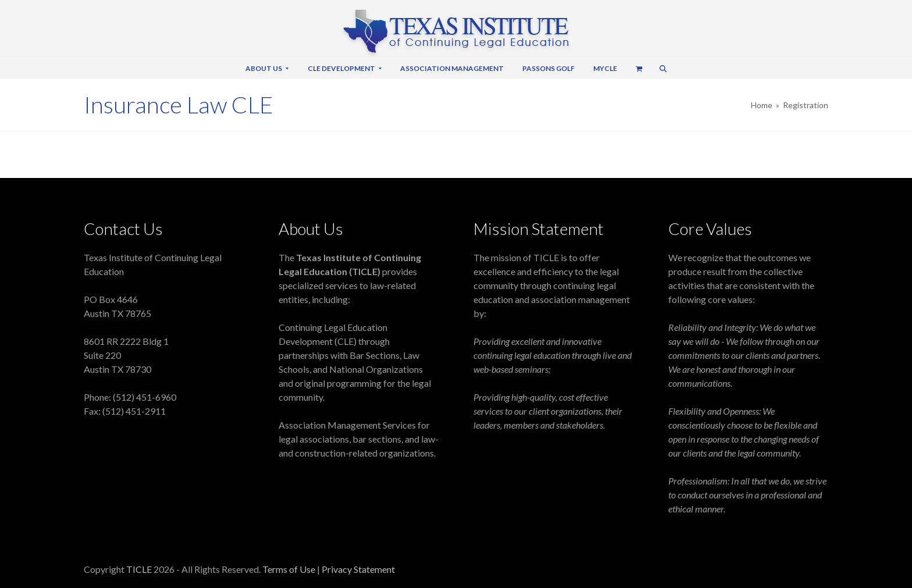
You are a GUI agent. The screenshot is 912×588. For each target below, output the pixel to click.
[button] (639, 67)
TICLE (139, 569)
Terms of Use (290, 569)
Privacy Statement (358, 569)
